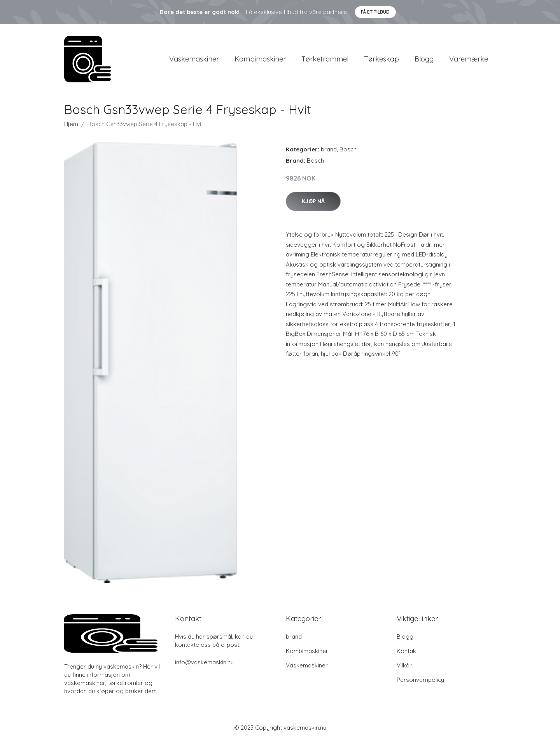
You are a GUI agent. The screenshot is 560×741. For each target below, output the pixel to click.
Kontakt (407, 651)
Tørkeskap (381, 59)
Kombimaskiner (260, 59)
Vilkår (404, 665)
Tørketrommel (325, 59)
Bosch (348, 149)
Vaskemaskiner (194, 59)
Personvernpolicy (420, 680)
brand (329, 149)
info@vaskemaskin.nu (204, 662)
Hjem (71, 124)
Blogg (424, 59)
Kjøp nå (313, 201)
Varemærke (469, 59)
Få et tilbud (375, 12)
